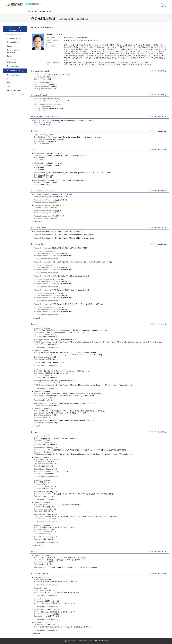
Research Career (13, 75)
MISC (9, 87)
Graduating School (14, 38)
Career (9, 56)
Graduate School (13, 42)
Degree (9, 46)
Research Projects (14, 90)
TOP (28, 11)
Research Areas (13, 66)
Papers (9, 79)
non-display (162, 71)
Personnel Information (15, 34)
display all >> (38, 221)
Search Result (39, 11)
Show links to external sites (46, 259)
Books (9, 83)
